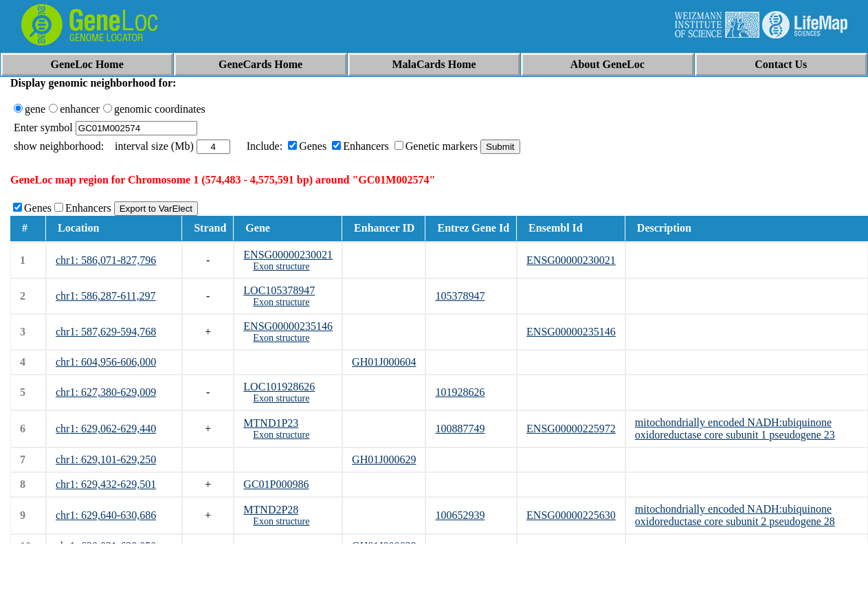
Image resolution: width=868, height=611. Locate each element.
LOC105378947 (279, 290)
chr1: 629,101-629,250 (106, 459)
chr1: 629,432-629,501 (106, 484)
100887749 (460, 429)
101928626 (460, 392)
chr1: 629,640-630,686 (106, 515)
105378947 (460, 296)
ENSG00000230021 (288, 255)
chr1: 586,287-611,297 (106, 296)
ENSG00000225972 (571, 429)
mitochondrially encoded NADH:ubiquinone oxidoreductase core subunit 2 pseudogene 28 (735, 515)
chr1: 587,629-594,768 (106, 332)
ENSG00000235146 (288, 326)
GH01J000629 (384, 459)
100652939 (460, 515)
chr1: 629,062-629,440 (106, 429)
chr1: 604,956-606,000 (106, 362)
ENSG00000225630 (571, 515)
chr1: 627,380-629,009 (106, 392)
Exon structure (281, 266)
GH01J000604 (384, 362)
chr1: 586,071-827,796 (106, 260)
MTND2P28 (271, 510)
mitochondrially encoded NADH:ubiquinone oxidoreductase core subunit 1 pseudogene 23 (735, 429)
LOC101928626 (279, 387)
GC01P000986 (276, 484)
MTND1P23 (271, 423)
